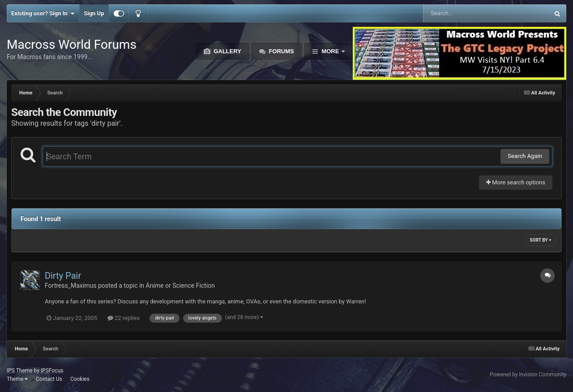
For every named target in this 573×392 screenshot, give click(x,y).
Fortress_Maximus (71, 285)
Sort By (541, 240)
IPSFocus (52, 371)
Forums (281, 51)
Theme (17, 379)
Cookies (80, 379)
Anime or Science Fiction (180, 285)
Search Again (525, 156)
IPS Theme (20, 371)
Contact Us (49, 379)
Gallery (227, 51)
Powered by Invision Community (528, 375)
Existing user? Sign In (43, 13)
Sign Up (94, 13)
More (330, 51)
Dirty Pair (63, 276)
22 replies (124, 318)
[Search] (464, 13)
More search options (516, 182)
